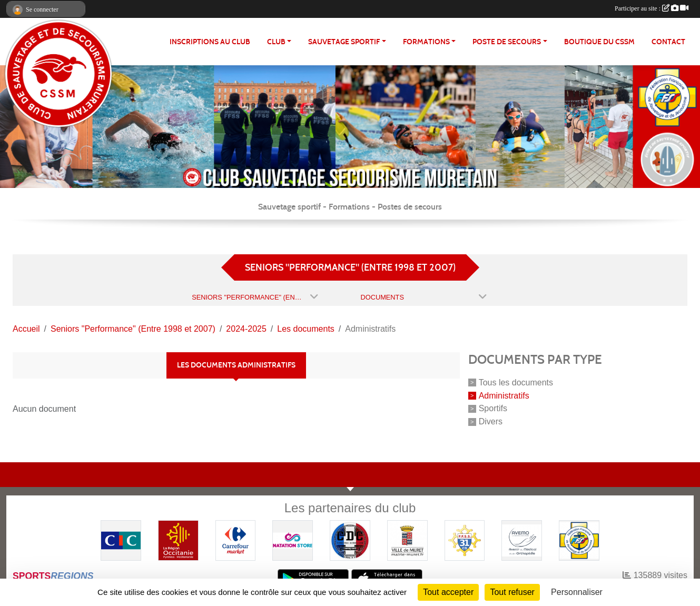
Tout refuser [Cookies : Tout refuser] (512, 592)
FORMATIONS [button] (426, 42)
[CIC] (121, 539)
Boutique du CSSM (599, 42)
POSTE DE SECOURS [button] (507, 42)
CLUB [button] (276, 42)
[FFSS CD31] (465, 539)
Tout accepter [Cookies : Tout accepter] (448, 592)
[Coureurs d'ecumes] (350, 539)
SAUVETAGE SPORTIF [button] (344, 42)
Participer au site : (652, 8)
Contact (668, 42)
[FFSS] (579, 539)
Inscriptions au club (210, 42)
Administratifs (504, 395)
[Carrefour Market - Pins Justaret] (236, 539)
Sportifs (493, 408)
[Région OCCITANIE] (178, 539)
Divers (491, 421)
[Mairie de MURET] (407, 539)
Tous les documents (516, 383)
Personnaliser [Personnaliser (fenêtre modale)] (577, 592)
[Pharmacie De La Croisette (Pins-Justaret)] (522, 539)
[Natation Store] (293, 539)
